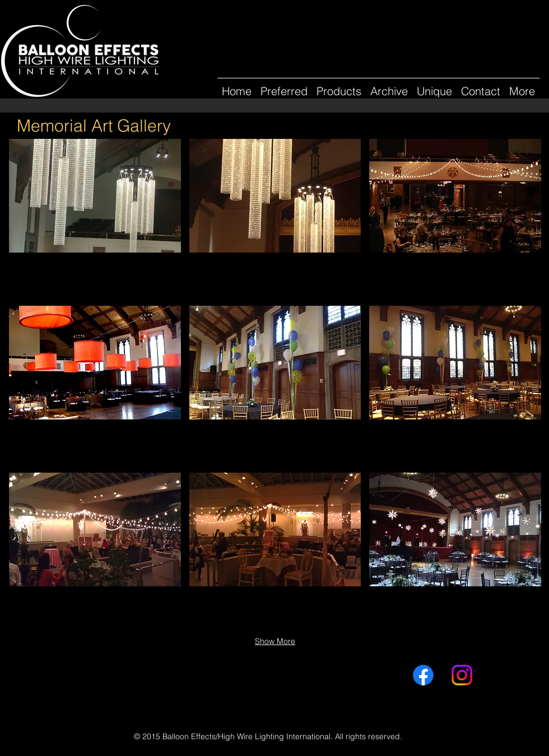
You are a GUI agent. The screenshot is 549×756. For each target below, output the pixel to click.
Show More (275, 641)
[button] (389, 86)
